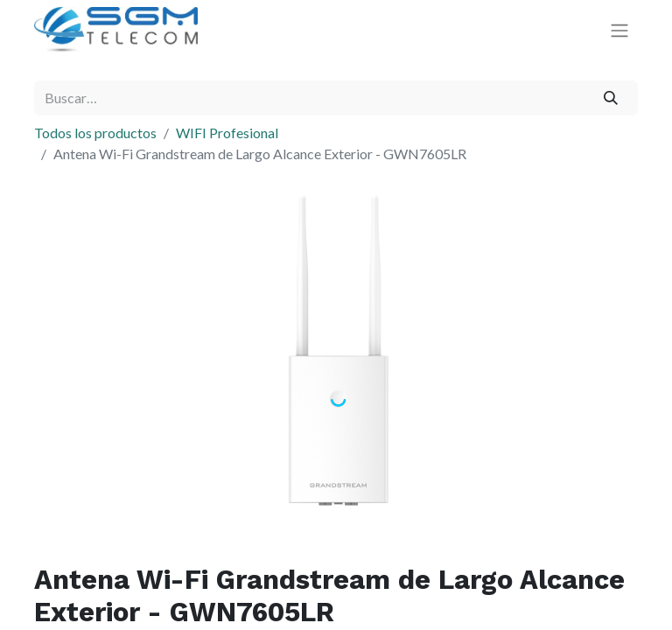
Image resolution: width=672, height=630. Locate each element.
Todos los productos (95, 133)
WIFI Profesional (227, 133)
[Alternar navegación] (619, 30)
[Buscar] (611, 98)
